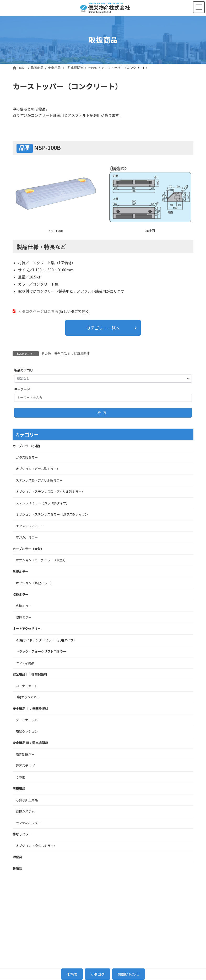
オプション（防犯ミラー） (35, 583)
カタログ (97, 974)
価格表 (72, 974)
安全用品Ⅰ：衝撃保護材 (30, 674)
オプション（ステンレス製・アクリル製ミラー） (50, 491)
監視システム (25, 811)
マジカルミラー (27, 537)
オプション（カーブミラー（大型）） (42, 560)
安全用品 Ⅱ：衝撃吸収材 (30, 708)
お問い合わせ (180, 903)
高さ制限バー (25, 754)
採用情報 (176, 897)
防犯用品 (19, 788)
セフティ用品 (25, 662)
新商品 (17, 868)
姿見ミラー (24, 617)
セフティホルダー (28, 822)
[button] (103, 327)
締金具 (17, 857)
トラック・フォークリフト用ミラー (41, 651)
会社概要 (145, 915)
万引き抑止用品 (27, 799)
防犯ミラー (20, 571)
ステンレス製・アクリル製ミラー (39, 480)
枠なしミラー (22, 834)
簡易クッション (27, 731)
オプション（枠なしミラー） (36, 845)
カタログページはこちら (38, 311)
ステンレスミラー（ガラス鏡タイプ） (42, 503)
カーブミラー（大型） (28, 548)
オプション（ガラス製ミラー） (38, 468)
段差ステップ (25, 765)
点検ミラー (20, 594)
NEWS (143, 922)
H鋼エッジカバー (28, 697)
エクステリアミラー (30, 525)
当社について (149, 897)
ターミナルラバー (28, 720)
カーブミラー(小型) (26, 446)
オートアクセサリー (27, 628)
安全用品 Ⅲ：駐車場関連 (72, 353)
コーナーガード (27, 685)
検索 (103, 412)
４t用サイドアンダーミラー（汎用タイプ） (46, 640)
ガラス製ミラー (27, 457)
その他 (46, 353)
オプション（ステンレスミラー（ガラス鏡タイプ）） (53, 514)
